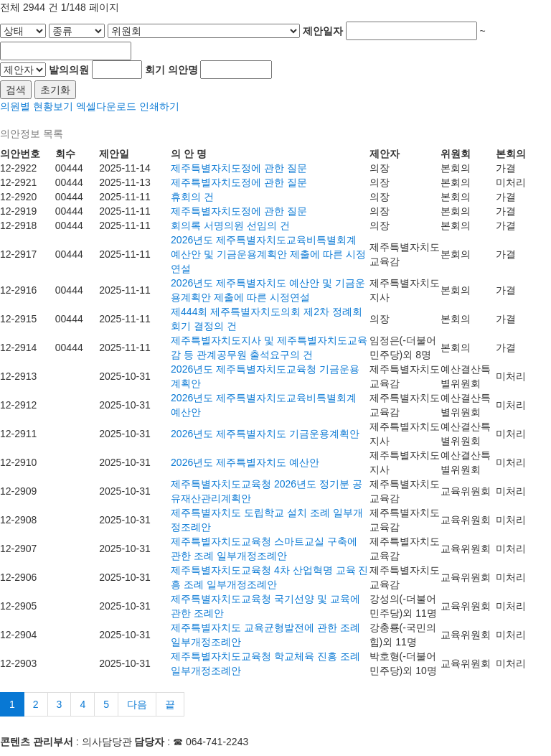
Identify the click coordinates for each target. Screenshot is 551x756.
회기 (155, 70)
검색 (16, 90)
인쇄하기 (159, 106)
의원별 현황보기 (37, 106)
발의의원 (69, 70)
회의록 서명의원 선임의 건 (230, 225)
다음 (137, 704)
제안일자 (323, 31)
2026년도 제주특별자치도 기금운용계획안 (265, 434)
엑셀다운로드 (106, 106)
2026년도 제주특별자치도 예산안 (245, 462)
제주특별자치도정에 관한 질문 (239, 168)
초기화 (55, 90)
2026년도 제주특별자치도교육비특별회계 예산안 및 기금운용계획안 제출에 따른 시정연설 (268, 254)
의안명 (183, 70)
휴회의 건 (192, 197)
